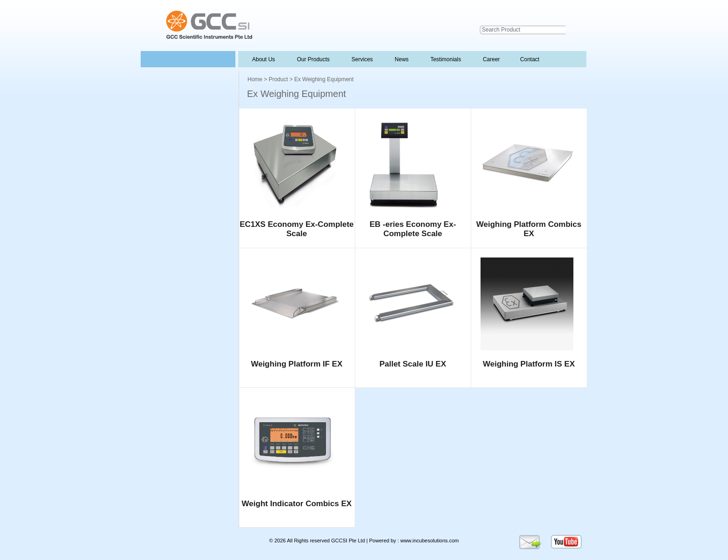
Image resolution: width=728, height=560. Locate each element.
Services (361, 59)
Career (491, 59)
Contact (529, 59)
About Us (264, 59)
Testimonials (445, 59)
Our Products (313, 59)
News (401, 59)
